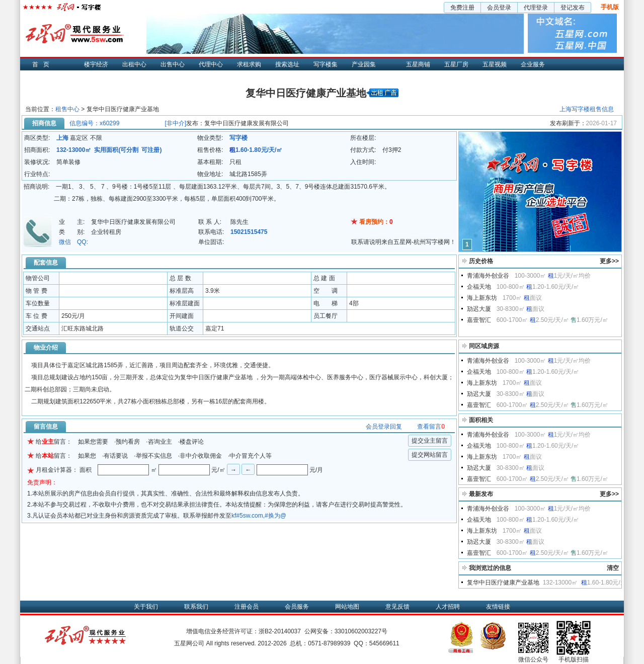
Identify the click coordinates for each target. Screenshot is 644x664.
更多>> (609, 261)
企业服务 (533, 64)
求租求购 (249, 64)
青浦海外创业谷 (488, 276)
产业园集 (364, 64)
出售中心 (173, 64)
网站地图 (347, 607)
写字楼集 (326, 64)
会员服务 (297, 607)
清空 (613, 568)
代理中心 (211, 64)
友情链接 (498, 607)
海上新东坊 (482, 298)
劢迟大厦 (479, 309)
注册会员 (247, 607)
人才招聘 (448, 607)
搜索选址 (287, 64)
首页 (43, 64)
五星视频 (495, 64)
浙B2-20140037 (280, 631)
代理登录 (536, 8)
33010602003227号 (361, 631)
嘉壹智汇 (479, 320)
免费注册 (462, 8)
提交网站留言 (430, 455)
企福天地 (479, 287)
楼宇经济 (96, 64)
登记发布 (573, 8)
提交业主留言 (430, 441)
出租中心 (134, 64)
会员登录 (499, 8)
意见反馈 (397, 607)
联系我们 (196, 607)
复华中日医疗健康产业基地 (503, 583)
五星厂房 (456, 64)
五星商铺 (418, 64)
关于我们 (146, 607)
